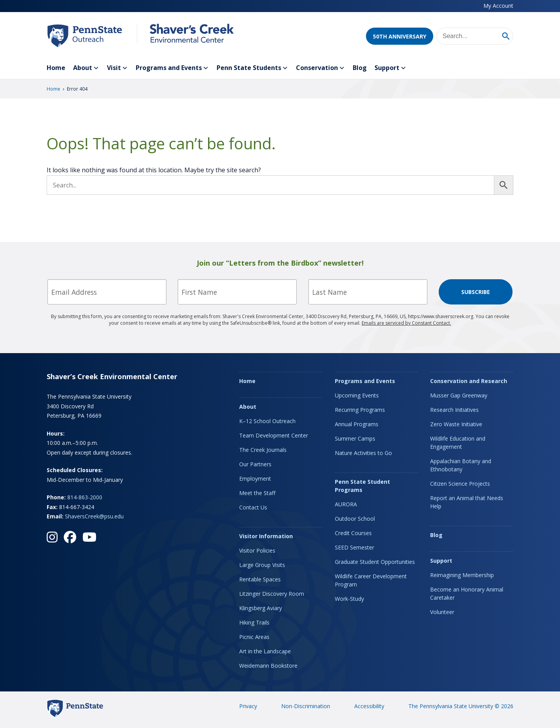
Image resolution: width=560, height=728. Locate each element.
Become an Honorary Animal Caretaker (467, 593)
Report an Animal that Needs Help (467, 502)
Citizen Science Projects (460, 484)
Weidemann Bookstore (268, 666)
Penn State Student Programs (362, 486)
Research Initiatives (454, 410)
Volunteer (442, 612)
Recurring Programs (360, 410)
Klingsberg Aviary (261, 608)
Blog (360, 68)
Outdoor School (355, 519)
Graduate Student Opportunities (375, 562)
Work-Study (349, 599)
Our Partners (255, 464)
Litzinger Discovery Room (272, 594)
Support (390, 68)
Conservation (320, 68)
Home (56, 68)
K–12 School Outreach (267, 421)
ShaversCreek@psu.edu (94, 516)
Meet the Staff (257, 493)
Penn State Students (252, 68)
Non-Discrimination (306, 706)
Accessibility (369, 706)
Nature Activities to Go (363, 453)
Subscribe (476, 292)
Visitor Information (266, 536)
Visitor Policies (257, 550)
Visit (117, 68)
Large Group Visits (262, 565)
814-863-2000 (85, 497)
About (86, 68)
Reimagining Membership (462, 575)
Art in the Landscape (265, 651)
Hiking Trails (254, 622)
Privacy (248, 706)
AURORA (346, 504)
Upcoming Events (357, 395)
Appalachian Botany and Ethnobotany (461, 465)
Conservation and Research (469, 381)
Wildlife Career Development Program (371, 580)
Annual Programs (357, 424)
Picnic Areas (254, 637)
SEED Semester (354, 547)
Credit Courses (353, 533)
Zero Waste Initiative (456, 424)
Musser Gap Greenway (459, 395)
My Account (498, 6)
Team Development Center (274, 435)
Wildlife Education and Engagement (458, 443)
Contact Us (253, 507)
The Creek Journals (263, 450)
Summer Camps (355, 438)
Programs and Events (172, 68)
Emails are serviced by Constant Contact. (406, 323)
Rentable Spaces (260, 579)
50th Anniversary (400, 36)
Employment (255, 479)
